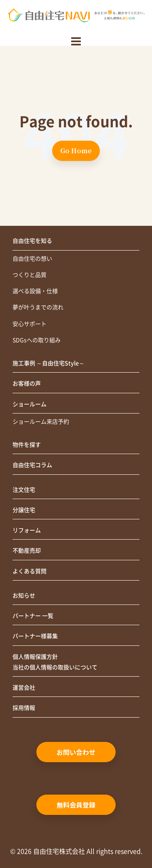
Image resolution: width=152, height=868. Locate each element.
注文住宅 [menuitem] (24, 490)
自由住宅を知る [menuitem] (32, 241)
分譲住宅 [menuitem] (24, 510)
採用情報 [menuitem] (24, 708)
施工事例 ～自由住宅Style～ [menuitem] (49, 363)
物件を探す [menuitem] (27, 445)
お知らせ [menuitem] (24, 596)
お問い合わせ (76, 752)
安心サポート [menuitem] (30, 324)
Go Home (76, 151)
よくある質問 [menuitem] (30, 571)
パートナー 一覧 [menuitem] (33, 616)
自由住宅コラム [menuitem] (32, 465)
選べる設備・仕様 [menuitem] (35, 291)
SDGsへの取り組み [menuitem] (37, 340)
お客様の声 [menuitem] (27, 384)
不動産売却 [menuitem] (27, 551)
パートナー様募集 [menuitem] (35, 636)
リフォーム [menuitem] (27, 530)
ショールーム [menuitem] (30, 404)
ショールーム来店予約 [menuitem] (41, 422)
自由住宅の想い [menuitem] (32, 259)
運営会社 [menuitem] (24, 688)
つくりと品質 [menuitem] (30, 275)
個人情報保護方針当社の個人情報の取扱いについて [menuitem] (55, 662)
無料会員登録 (76, 805)
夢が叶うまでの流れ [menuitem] (38, 307)
